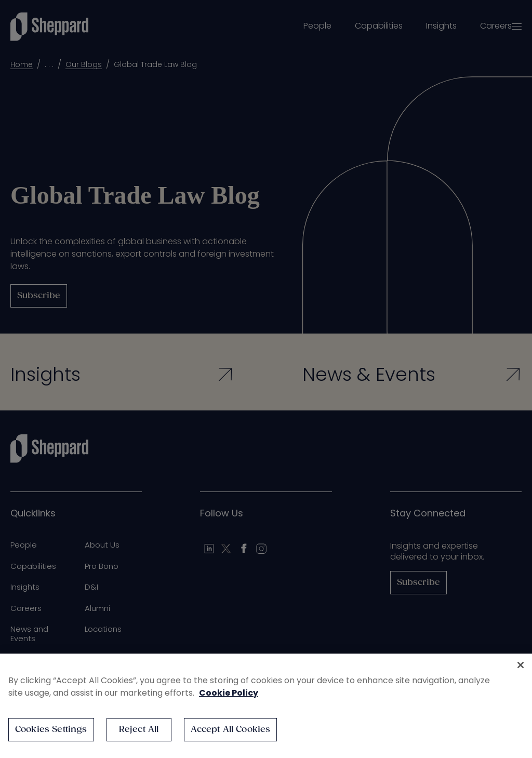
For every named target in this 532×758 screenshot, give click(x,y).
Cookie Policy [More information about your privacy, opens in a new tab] (229, 693)
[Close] (521, 665)
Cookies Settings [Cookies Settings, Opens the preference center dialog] (51, 730)
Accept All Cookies (231, 730)
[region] (266, 706)
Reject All (139, 730)
